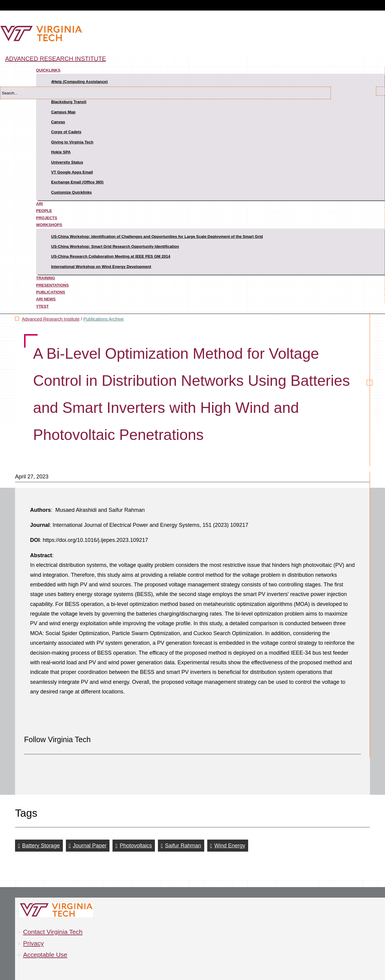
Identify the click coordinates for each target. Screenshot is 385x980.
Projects (47, 218)
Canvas (58, 122)
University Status (67, 162)
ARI (39, 204)
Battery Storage (41, 846)
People (44, 211)
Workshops (49, 225)
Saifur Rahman (183, 846)
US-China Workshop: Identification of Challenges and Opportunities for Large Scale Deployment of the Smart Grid (157, 237)
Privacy (34, 943)
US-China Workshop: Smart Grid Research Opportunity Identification (115, 246)
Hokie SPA (61, 152)
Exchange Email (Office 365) (77, 182)
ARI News (46, 299)
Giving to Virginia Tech (72, 142)
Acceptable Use (45, 955)
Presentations (52, 285)
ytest (42, 306)
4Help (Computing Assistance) (79, 82)
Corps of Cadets (66, 132)
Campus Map (63, 112)
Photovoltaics (136, 846)
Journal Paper (90, 846)
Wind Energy (230, 846)
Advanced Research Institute (55, 59)
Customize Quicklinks (71, 192)
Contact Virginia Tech (53, 932)
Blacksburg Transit (69, 102)
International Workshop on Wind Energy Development (101, 267)
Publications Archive (103, 319)
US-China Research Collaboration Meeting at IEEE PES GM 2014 (111, 256)
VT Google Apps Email (72, 172)
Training (46, 278)
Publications (51, 292)
